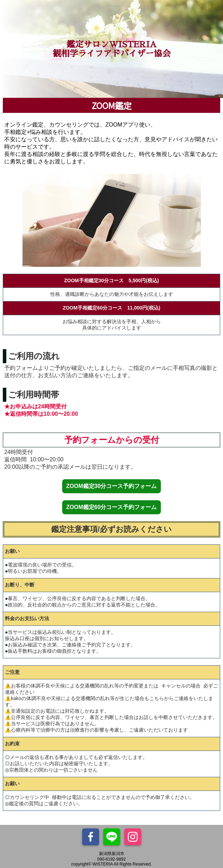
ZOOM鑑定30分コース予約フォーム (112, 486)
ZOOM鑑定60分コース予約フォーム (112, 507)
